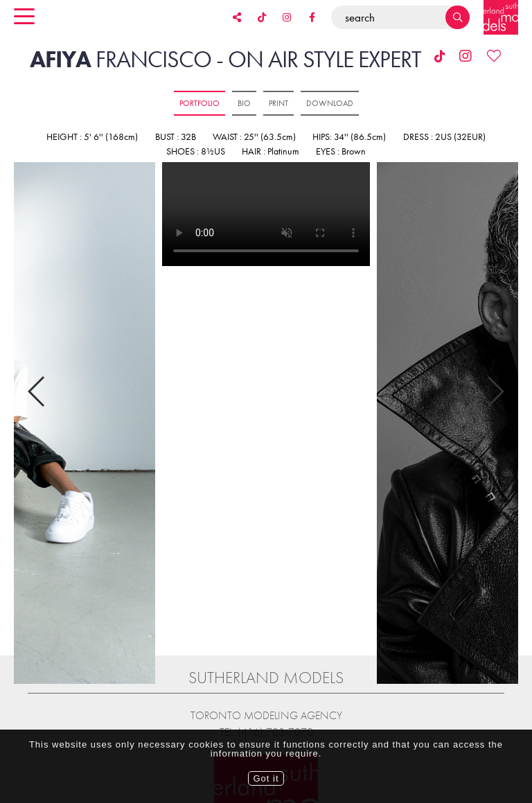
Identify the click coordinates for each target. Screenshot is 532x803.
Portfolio (199, 103)
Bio (244, 103)
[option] (266, 215)
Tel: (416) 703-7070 (266, 707)
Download (330, 103)
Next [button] (495, 378)
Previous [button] (37, 378)
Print (278, 103)
